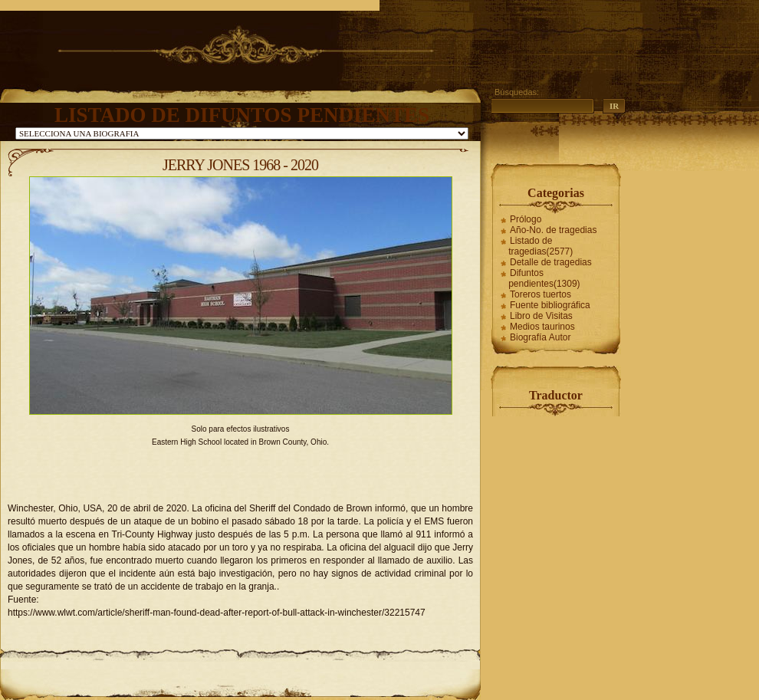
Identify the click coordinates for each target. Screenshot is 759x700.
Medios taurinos (542, 327)
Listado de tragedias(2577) (540, 246)
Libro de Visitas (541, 316)
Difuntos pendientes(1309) (544, 278)
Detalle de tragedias (551, 262)
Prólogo (526, 219)
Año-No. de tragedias (553, 230)
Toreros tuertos (540, 294)
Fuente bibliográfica (550, 305)
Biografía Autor (540, 337)
